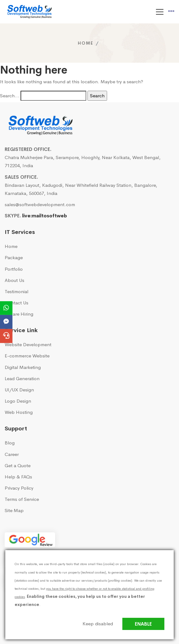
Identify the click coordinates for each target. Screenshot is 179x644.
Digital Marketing (23, 367)
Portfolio (14, 269)
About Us (14, 280)
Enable (143, 624)
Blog (10, 443)
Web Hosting (19, 412)
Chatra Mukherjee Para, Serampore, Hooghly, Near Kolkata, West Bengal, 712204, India (83, 161)
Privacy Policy (19, 488)
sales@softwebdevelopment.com (40, 204)
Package (14, 257)
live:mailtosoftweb (45, 216)
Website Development (28, 344)
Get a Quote (18, 465)
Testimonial (16, 291)
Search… (10, 96)
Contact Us (16, 303)
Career (12, 454)
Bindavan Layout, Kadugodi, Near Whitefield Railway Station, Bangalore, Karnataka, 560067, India (81, 189)
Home (86, 43)
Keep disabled (98, 624)
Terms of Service (22, 499)
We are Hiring (19, 314)
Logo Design (18, 401)
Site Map (14, 510)
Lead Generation (22, 378)
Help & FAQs (18, 477)
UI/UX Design (19, 390)
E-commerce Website (27, 356)
